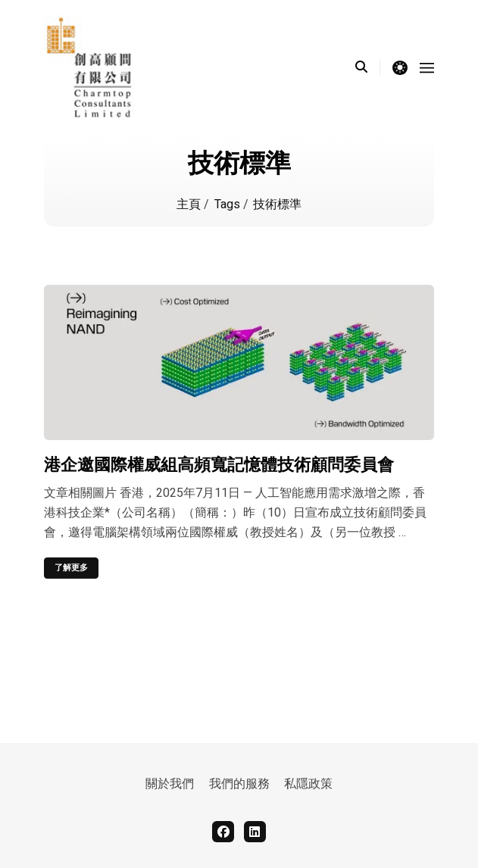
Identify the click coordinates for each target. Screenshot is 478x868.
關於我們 (170, 784)
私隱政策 (308, 784)
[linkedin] (255, 832)
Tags (229, 205)
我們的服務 (239, 784)
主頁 (190, 205)
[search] (368, 67)
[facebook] (223, 832)
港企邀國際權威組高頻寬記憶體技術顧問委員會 (219, 465)
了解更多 (71, 568)
